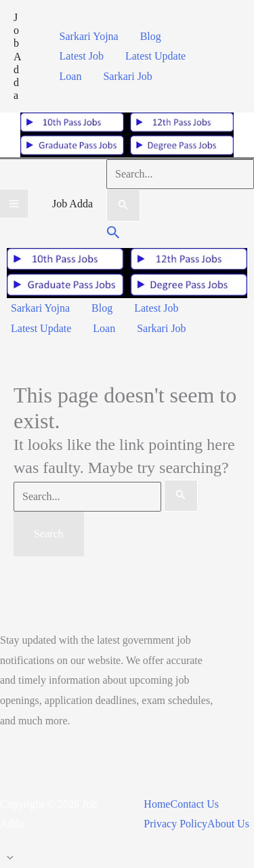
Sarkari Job (127, 76)
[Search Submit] (123, 205)
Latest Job (82, 56)
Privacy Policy (175, 824)
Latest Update (155, 56)
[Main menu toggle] (14, 204)
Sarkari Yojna (89, 36)
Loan (71, 76)
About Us (228, 824)
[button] (113, 234)
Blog (151, 36)
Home (157, 804)
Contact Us (194, 804)
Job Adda (18, 56)
